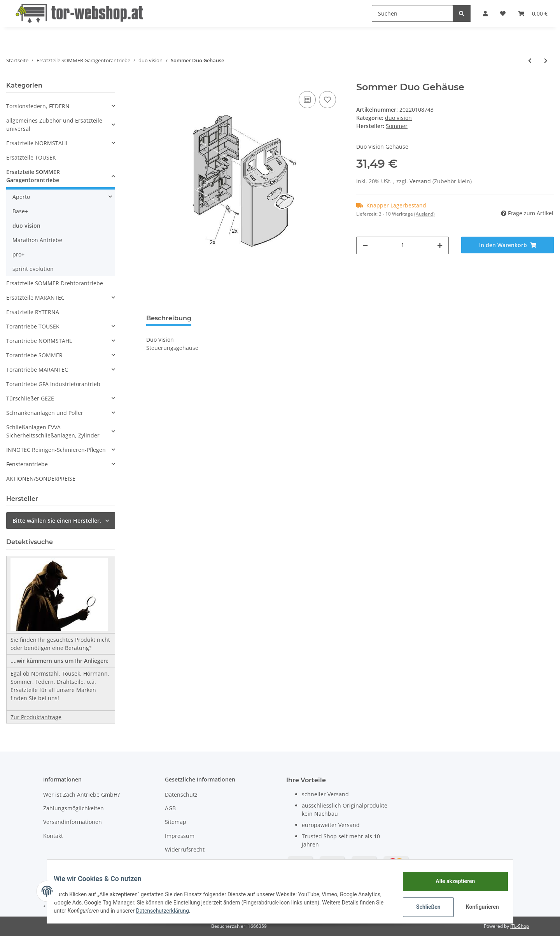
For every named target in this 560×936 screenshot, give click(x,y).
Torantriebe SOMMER (34, 355)
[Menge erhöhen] (440, 245)
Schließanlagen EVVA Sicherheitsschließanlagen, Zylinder (53, 431)
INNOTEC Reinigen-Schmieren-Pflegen (56, 450)
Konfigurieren (477, 907)
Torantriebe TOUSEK (33, 326)
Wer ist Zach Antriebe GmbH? (81, 795)
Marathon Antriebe (37, 240)
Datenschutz (181, 795)
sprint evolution (33, 269)
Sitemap (176, 822)
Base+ (20, 211)
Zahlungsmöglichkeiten (73, 808)
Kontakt (53, 836)
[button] (485, 13)
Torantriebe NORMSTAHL (39, 341)
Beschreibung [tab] (169, 318)
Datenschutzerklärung (211, 911)
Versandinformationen (73, 822)
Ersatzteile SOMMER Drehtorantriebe (55, 283)
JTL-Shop (520, 926)
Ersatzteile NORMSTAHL (37, 143)
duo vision (398, 118)
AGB (170, 808)
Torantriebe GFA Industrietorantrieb (53, 384)
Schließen (423, 907)
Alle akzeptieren (449, 881)
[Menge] (402, 245)
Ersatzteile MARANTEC (35, 298)
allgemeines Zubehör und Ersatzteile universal (54, 125)
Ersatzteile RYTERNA (33, 312)
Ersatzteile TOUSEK (31, 157)
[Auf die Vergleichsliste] (307, 100)
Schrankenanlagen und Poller (45, 413)
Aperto (21, 197)
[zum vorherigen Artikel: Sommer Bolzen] (530, 61)
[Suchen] (412, 13)
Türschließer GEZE (30, 398)
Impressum (180, 836)
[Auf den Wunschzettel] (327, 100)
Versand (421, 181)
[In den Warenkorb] (507, 245)
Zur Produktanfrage (36, 717)
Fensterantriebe (27, 464)
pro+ (18, 254)
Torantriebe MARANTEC (37, 370)
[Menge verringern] (365, 245)
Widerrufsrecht (185, 849)
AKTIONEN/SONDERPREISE (41, 479)
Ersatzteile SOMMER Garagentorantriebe (33, 176)
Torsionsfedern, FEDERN (38, 106)
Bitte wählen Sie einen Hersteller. (57, 521)
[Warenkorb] (533, 13)
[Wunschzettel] (503, 13)
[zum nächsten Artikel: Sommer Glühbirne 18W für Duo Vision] (546, 61)
